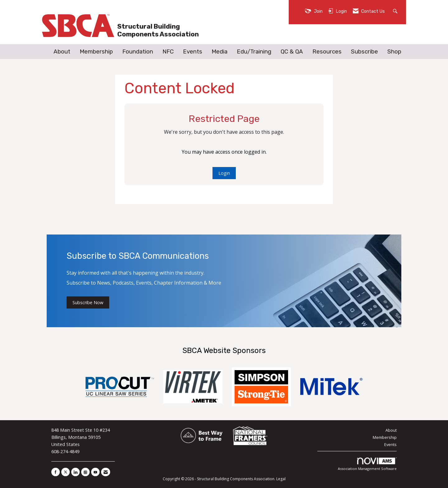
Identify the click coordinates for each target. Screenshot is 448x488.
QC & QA (292, 52)
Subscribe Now (88, 302)
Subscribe (364, 52)
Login (224, 173)
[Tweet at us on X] (65, 472)
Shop (394, 52)
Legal (281, 479)
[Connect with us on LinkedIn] (75, 472)
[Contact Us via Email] (106, 472)
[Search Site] (396, 11)
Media (219, 52)
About (62, 52)
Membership (96, 52)
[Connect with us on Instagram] (85, 472)
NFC (168, 52)
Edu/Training (254, 52)
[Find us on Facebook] (56, 472)
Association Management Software (367, 464)
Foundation (138, 52)
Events (193, 52)
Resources (327, 52)
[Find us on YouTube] (95, 472)
